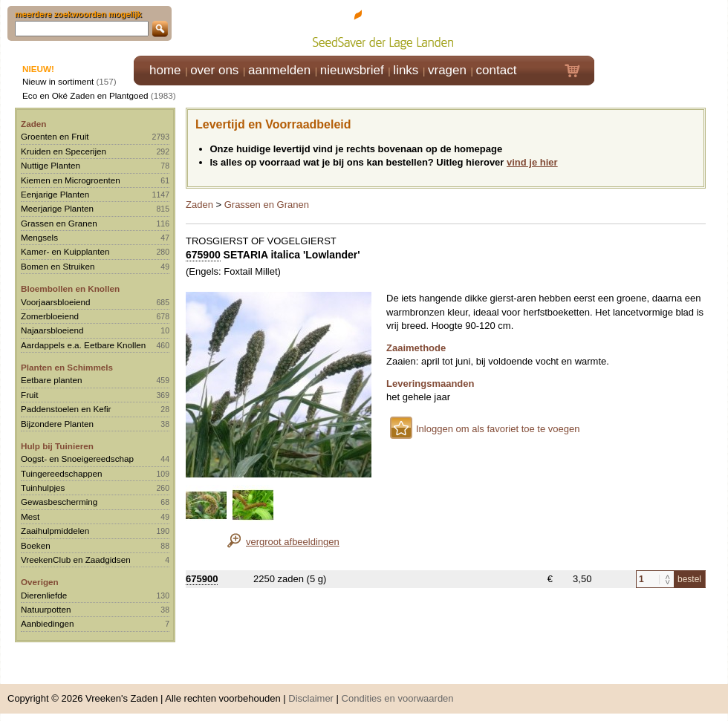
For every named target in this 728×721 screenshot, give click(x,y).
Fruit (29, 395)
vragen (447, 70)
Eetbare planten (52, 380)
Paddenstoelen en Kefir (66, 409)
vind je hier (532, 162)
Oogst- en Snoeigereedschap (77, 459)
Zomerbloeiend (50, 316)
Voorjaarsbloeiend (56, 302)
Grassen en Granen (59, 223)
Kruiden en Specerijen (64, 151)
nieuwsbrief (352, 70)
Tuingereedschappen (61, 473)
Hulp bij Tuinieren (57, 446)
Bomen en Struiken (58, 266)
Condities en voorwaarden (398, 698)
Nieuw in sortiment (58, 81)
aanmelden (279, 70)
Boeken (36, 545)
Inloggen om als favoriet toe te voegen (498, 429)
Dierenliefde (44, 595)
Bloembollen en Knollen (70, 288)
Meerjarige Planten (57, 208)
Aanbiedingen (48, 623)
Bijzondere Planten (57, 424)
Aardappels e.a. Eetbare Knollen (83, 345)
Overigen (40, 582)
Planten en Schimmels (67, 367)
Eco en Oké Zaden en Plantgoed (85, 95)
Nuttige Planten (51, 165)
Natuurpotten (46, 609)
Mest (30, 516)
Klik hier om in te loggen (662, 27)
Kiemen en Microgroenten (71, 180)
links (406, 70)
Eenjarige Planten (55, 194)
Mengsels (39, 237)
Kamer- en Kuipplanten (65, 251)
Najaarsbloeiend (52, 330)
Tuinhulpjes (43, 487)
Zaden (33, 124)
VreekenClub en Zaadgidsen (76, 559)
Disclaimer (311, 698)
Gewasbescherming (59, 502)
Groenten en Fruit (55, 136)
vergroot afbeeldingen (293, 542)
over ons (214, 70)
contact (497, 70)
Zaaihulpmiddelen (55, 531)
